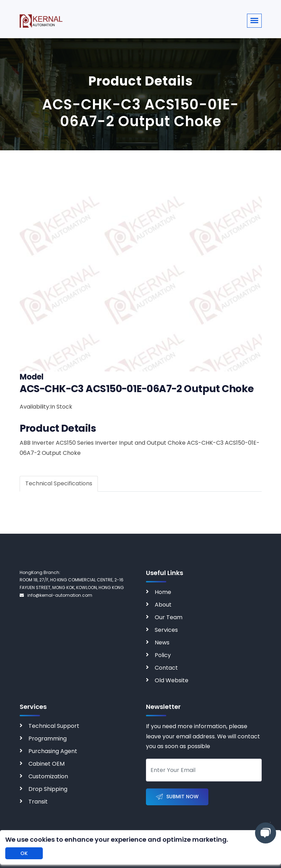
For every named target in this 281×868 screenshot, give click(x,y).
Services (166, 630)
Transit (38, 802)
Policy (163, 655)
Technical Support (54, 726)
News (162, 643)
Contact (166, 668)
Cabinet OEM (46, 764)
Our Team (169, 617)
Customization (48, 776)
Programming (48, 739)
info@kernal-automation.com (56, 595)
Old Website (172, 680)
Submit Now (177, 797)
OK (24, 853)
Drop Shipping (48, 789)
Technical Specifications (59, 483)
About (163, 605)
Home (163, 592)
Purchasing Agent (53, 751)
